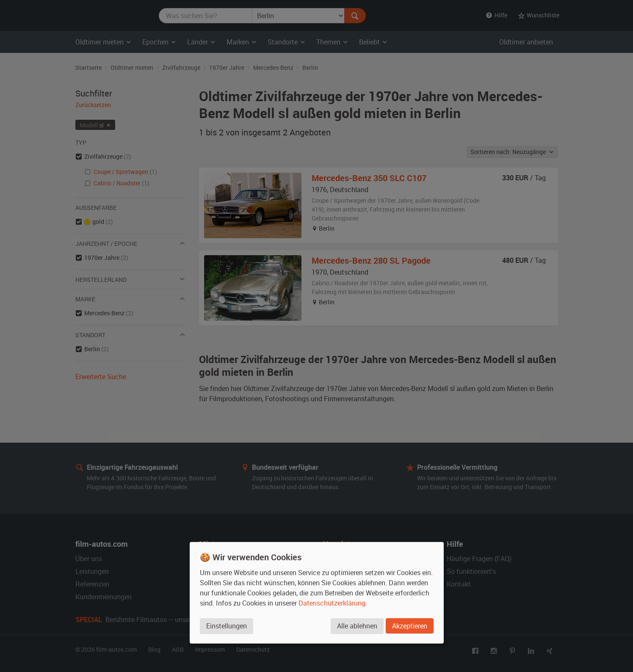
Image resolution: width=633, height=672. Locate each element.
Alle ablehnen (357, 626)
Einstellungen (227, 626)
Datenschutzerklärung (332, 603)
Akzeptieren (410, 626)
